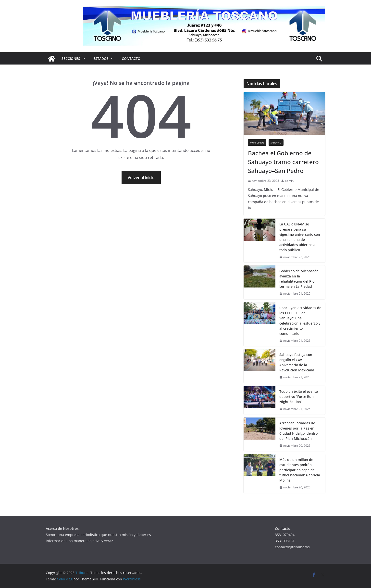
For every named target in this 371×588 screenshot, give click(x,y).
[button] (83, 59)
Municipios (257, 143)
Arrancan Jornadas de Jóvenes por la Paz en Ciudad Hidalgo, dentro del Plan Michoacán (298, 431)
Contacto (131, 59)
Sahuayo (276, 143)
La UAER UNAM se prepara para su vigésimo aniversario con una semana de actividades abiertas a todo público (300, 237)
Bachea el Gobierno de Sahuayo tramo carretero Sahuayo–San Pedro (283, 162)
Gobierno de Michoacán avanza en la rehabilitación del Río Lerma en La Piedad (299, 279)
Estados (101, 59)
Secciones (71, 59)
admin (289, 181)
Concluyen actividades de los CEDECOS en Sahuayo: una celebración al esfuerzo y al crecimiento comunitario (300, 321)
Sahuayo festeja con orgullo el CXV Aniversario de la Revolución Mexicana (297, 362)
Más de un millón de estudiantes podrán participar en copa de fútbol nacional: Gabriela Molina (300, 470)
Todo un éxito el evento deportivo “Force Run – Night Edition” (299, 397)
